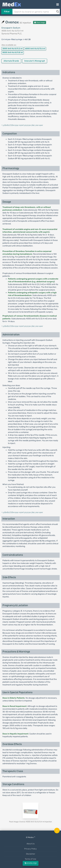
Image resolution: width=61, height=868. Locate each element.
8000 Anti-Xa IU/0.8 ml (13, 52)
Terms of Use (30, 859)
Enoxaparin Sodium (11, 28)
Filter (7, 12)
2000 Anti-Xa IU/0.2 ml (12, 49)
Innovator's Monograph (35, 61)
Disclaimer (31, 854)
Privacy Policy (30, 849)
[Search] (58, 12)
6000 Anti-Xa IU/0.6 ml (35, 49)
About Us (31, 844)
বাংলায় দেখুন (31, 863)
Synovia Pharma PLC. (12, 34)
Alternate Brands (11, 61)
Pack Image (40, 23)
